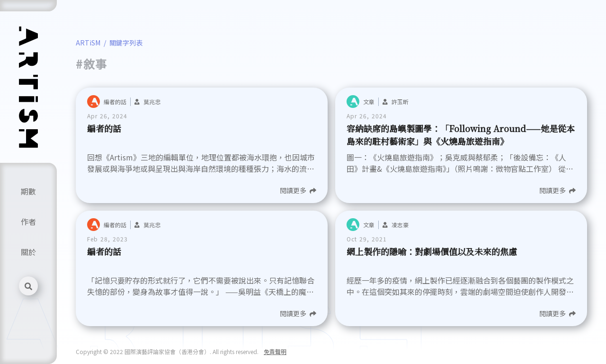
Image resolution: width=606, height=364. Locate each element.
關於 (28, 252)
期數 (28, 191)
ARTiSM (88, 43)
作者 (28, 222)
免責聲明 (275, 351)
